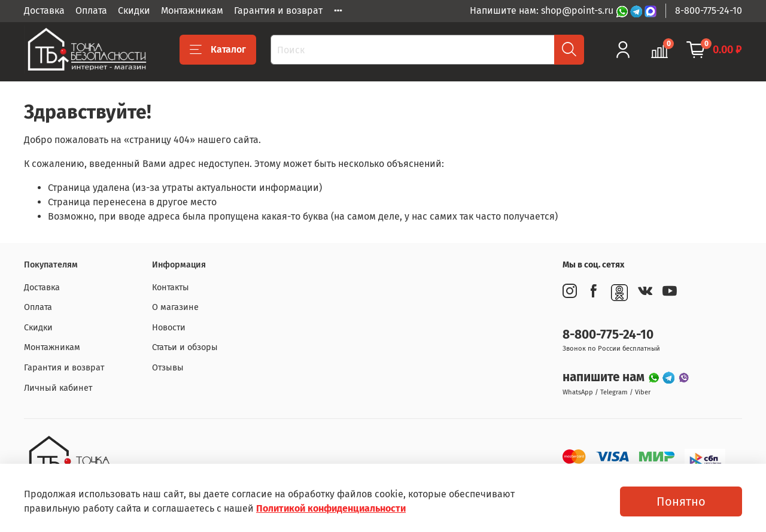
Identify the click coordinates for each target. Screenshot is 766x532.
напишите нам (605, 377)
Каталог (218, 50)
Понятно (681, 501)
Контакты (171, 288)
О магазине (175, 307)
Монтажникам (192, 10)
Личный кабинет (58, 388)
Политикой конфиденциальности (331, 508)
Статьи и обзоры (185, 347)
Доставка (44, 10)
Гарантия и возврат (278, 10)
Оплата (91, 10)
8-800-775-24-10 (709, 10)
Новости (169, 328)
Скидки (134, 10)
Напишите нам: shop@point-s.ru (543, 10)
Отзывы (168, 368)
